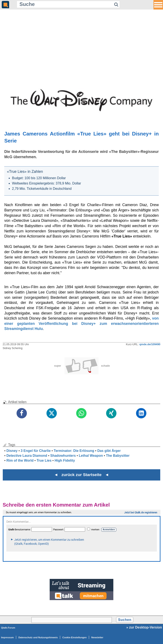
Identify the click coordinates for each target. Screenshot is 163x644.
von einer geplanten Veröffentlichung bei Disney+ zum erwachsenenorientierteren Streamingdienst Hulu (81, 323)
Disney (12, 451)
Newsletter (97, 637)
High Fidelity (65, 460)
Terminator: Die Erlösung (74, 451)
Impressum (7, 637)
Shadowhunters (63, 456)
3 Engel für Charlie (36, 451)
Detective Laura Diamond (27, 456)
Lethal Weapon (91, 456)
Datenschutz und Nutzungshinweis (38, 637)
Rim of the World (20, 460)
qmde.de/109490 (150, 344)
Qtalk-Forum (8, 628)
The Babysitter (118, 456)
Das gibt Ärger (109, 451)
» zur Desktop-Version (144, 627)
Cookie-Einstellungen (74, 637)
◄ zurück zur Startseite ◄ (82, 475)
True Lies (44, 460)
